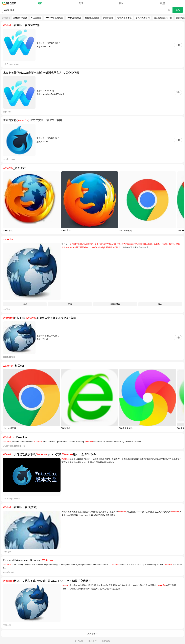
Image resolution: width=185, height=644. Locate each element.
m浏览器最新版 (74, 18)
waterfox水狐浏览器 (54, 18)
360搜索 (10, 3)
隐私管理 (93, 641)
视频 (162, 3)
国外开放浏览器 (20, 18)
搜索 (178, 10)
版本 (160, 304)
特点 (25, 304)
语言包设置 (115, 304)
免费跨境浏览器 (92, 18)
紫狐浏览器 (108, 18)
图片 (122, 3)
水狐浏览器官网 (143, 18)
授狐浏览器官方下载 (163, 18)
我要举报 (106, 641)
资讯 (81, 3)
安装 (70, 304)
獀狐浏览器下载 (124, 18)
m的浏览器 (36, 18)
